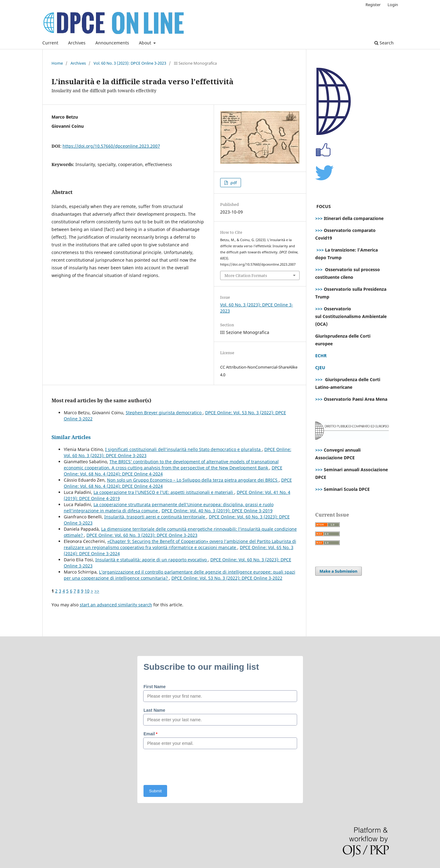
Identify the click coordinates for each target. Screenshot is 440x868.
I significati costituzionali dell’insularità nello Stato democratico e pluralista (184, 449)
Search (384, 43)
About (146, 43)
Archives (77, 43)
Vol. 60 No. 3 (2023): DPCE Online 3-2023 (130, 63)
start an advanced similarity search (116, 605)
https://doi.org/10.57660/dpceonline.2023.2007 (111, 146)
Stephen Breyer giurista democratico (164, 413)
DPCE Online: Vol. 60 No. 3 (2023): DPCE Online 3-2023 (142, 535)
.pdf (233, 183)
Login (393, 5)
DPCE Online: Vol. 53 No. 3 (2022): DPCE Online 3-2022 (227, 578)
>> (97, 591)
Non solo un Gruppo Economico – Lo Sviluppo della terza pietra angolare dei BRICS (193, 480)
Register (373, 5)
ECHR (321, 356)
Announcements (112, 43)
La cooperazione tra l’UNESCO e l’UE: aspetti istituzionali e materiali (164, 492)
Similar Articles (71, 437)
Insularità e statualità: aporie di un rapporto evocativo (152, 560)
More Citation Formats (246, 275)
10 (87, 591)
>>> (319, 218)
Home (57, 63)
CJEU (320, 368)
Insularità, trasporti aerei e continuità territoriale (155, 517)
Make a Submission (339, 571)
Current (50, 43)
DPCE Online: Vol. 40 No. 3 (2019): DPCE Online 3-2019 (217, 511)
